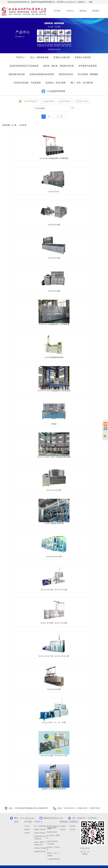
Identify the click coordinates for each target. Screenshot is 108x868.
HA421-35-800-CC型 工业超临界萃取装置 (54, 454)
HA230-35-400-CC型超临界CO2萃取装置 (54, 388)
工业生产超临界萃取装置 (54, 519)
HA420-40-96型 (54, 224)
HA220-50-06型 (54, 289)
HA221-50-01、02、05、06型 (54, 716)
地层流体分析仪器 (40, 844)
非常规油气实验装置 (40, 841)
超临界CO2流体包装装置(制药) (54, 782)
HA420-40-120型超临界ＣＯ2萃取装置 (54, 322)
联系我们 (73, 819)
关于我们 (27, 819)
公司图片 (27, 826)
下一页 (60, 117)
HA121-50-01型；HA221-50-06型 (54, 585)
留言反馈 (73, 822)
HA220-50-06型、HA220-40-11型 (54, 749)
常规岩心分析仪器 (40, 822)
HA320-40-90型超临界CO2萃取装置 (54, 158)
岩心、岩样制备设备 (40, 819)
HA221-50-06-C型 (54, 486)
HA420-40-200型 (54, 683)
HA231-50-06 (54, 191)
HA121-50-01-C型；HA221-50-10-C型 (54, 651)
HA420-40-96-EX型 (54, 552)
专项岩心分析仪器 (40, 826)
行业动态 (63, 822)
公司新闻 (63, 819)
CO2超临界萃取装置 (53, 852)
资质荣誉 (27, 822)
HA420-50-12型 (54, 257)
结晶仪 (54, 421)
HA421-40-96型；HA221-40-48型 (54, 618)
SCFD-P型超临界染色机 (54, 355)
